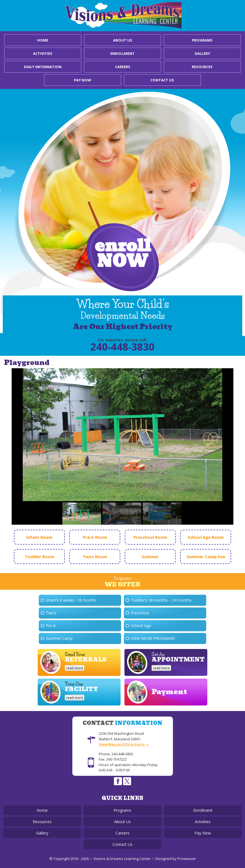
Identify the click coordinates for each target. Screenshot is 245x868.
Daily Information (43, 67)
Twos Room (95, 557)
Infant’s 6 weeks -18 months (71, 600)
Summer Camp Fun (206, 557)
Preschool (140, 613)
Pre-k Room (95, 537)
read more (75, 668)
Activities (43, 53)
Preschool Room (150, 537)
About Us (123, 40)
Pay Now (83, 80)
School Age (141, 626)
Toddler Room (39, 557)
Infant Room (39, 537)
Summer (150, 557)
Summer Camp (59, 638)
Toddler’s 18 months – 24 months (161, 600)
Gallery (202, 53)
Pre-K (51, 626)
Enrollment (122, 53)
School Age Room (206, 537)
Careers (123, 67)
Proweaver (187, 859)
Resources (202, 67)
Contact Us (162, 80)
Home (43, 40)
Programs (202, 40)
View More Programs (153, 638)
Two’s (51, 613)
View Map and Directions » (124, 744)
